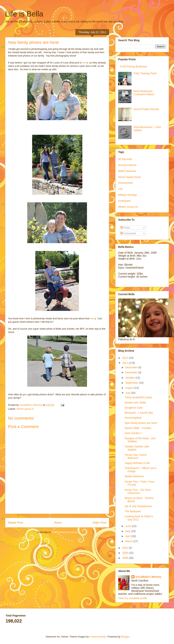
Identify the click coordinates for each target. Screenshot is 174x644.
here (85, 63)
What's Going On (128, 207)
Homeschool (125, 183)
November (132, 372)
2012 (126, 358)
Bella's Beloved (127, 171)
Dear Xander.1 (133, 433)
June (128, 526)
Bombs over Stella (135, 403)
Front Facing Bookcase (134, 66)
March (129, 541)
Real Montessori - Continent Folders (144, 93)
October (130, 378)
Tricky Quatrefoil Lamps (138, 397)
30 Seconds (125, 159)
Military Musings (128, 195)
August (130, 388)
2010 (126, 548)
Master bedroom (134, 476)
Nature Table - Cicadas (138, 428)
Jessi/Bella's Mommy (148, 577)
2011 (126, 363)
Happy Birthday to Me (137, 463)
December (132, 367)
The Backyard (133, 511)
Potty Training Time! (145, 73)
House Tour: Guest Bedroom (136, 456)
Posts (125, 228)
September (132, 383)
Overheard (124, 201)
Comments (128, 233)
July (128, 393)
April (128, 536)
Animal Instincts (127, 165)
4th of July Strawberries (138, 506)
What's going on (25, 409)
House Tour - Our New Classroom (138, 491)
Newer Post (16, 523)
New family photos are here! (141, 423)
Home (58, 523)
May (128, 531)
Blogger (125, 637)
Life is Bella (24, 14)
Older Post (99, 523)
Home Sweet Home (129, 177)
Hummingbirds (133, 418)
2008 (126, 558)
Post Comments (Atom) (65, 532)
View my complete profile (133, 598)
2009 (126, 553)
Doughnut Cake (134, 408)
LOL (121, 189)
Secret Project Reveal (146, 109)
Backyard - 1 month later (139, 413)
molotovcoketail (98, 637)
